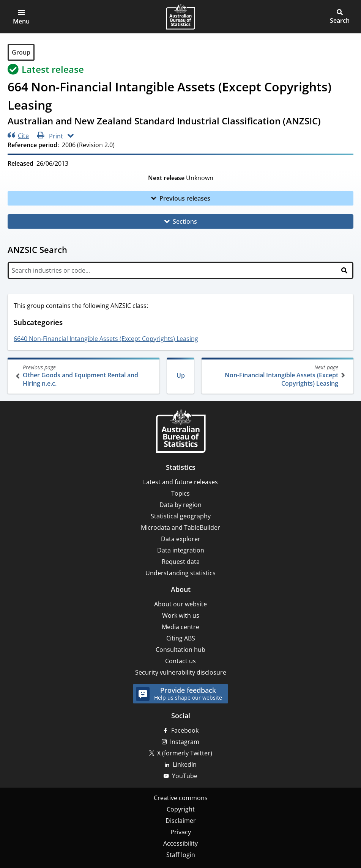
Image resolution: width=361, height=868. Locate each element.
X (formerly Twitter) (185, 753)
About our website (180, 604)
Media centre (180, 627)
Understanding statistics (180, 573)
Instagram (185, 742)
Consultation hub (180, 650)
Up (181, 375)
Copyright (181, 809)
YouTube (185, 776)
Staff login (181, 855)
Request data (181, 562)
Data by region (180, 505)
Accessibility (180, 843)
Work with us (181, 615)
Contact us (180, 661)
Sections (185, 221)
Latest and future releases (180, 482)
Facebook (185, 730)
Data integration (181, 550)
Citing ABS (181, 638)
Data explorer (181, 539)
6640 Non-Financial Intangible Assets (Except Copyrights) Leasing (106, 339)
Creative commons (181, 798)
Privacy (181, 832)
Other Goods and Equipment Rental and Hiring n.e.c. (84, 376)
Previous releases (185, 198)
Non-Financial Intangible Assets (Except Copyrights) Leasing (277, 376)
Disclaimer (181, 821)
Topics (180, 493)
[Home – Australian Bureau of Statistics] (181, 432)
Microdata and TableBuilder (180, 527)
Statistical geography (181, 516)
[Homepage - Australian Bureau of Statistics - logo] (180, 17)
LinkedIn (185, 764)
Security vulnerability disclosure (181, 672)
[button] (21, 17)
